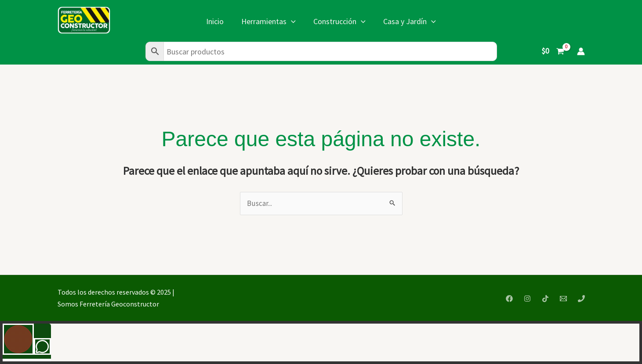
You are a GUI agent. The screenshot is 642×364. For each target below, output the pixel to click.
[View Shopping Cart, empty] (553, 51)
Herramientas (268, 21)
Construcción (339, 21)
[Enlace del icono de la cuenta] (581, 51)
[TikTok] (545, 299)
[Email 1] (563, 299)
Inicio (215, 21)
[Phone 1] (581, 299)
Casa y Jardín (410, 21)
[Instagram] (527, 299)
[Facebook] (509, 299)
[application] (291, 21)
